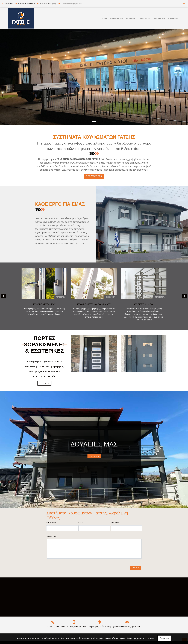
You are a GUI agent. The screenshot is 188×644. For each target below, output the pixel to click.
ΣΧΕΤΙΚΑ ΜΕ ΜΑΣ (116, 18)
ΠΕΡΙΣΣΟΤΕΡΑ (61, 297)
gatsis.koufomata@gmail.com (72, 4)
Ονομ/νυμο (52, 523)
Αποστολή (136, 565)
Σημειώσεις (52, 537)
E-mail (81, 523)
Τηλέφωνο (115, 523)
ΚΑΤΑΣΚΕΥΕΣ (145, 18)
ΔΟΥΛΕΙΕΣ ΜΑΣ (159, 18)
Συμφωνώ (164, 638)
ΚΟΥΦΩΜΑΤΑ (131, 18)
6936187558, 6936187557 (27, 4)
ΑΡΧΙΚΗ (105, 18)
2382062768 (9, 4)
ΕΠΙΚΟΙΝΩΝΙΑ (173, 18)
